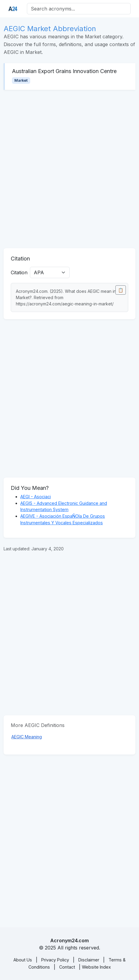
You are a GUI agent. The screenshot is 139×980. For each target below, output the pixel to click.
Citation (19, 272)
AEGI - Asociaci (36, 497)
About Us (23, 960)
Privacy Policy (55, 960)
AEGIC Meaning (27, 737)
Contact (67, 967)
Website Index (96, 967)
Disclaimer (89, 960)
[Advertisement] (69, 169)
